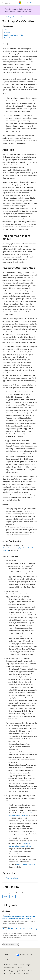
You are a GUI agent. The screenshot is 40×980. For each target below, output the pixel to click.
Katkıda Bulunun (9, 968)
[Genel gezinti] (2, 3)
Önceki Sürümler (18, 965)
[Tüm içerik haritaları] (4, 17)
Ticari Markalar (9, 974)
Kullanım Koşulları (28, 971)
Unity (9, 17)
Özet (6, 30)
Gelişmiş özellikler (19, 17)
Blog (27, 965)
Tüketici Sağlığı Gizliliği (11, 971)
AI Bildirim (7, 965)
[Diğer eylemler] (36, 17)
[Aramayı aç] (27, 3)
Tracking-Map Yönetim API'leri (14, 35)
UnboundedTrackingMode (26, 864)
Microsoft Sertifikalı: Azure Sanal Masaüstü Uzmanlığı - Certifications (20, 930)
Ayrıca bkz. (8, 38)
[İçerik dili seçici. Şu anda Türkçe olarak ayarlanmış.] (8, 955)
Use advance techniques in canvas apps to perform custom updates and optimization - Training (19, 917)
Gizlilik (19, 968)
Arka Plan (7, 32)
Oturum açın (34, 3)
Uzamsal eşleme (12, 878)
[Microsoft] (20, 3)
